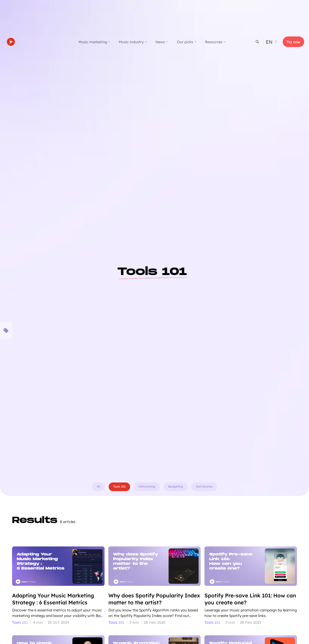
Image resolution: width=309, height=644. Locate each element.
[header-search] (257, 42)
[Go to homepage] (28, 42)
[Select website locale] (273, 42)
